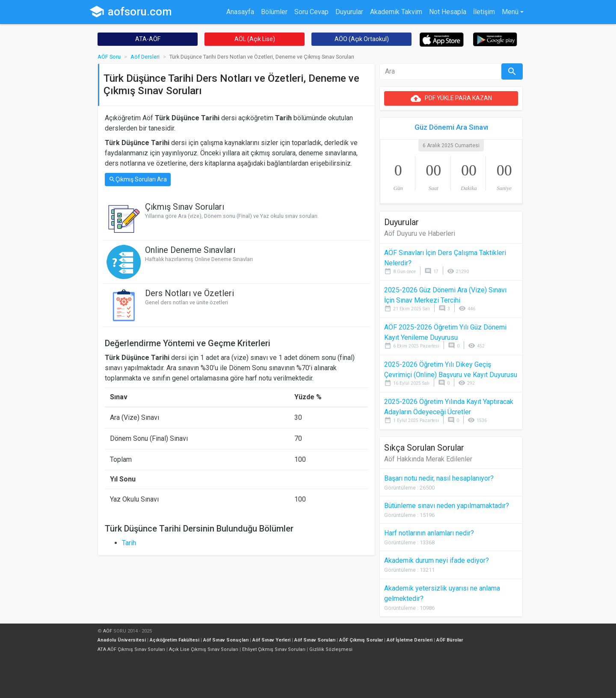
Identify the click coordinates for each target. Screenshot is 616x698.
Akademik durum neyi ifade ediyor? (437, 560)
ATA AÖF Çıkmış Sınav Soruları (131, 649)
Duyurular (349, 12)
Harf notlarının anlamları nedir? (429, 533)
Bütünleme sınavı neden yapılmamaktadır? (447, 506)
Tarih (129, 543)
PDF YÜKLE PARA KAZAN (451, 98)
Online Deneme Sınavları (190, 250)
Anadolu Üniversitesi (122, 640)
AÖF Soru (109, 57)
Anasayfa (240, 12)
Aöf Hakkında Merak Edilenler (428, 459)
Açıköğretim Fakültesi (175, 640)
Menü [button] (510, 12)
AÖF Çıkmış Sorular (361, 640)
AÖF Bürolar (450, 640)
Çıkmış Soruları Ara (138, 180)
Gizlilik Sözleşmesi (331, 649)
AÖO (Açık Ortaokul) (362, 39)
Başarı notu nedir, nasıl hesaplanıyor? (439, 478)
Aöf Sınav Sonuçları (226, 640)
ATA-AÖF (148, 39)
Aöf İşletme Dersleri (410, 640)
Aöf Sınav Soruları (315, 640)
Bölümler (274, 12)
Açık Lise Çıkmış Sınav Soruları (204, 649)
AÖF (108, 631)
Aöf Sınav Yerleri (271, 640)
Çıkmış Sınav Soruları (185, 207)
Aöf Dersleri (145, 57)
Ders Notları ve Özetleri (190, 293)
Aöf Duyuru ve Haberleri (420, 233)
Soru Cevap (311, 12)
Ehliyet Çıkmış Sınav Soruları (274, 649)
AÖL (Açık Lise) (255, 39)
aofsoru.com (130, 12)
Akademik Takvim (396, 12)
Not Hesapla (448, 12)
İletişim (484, 12)
